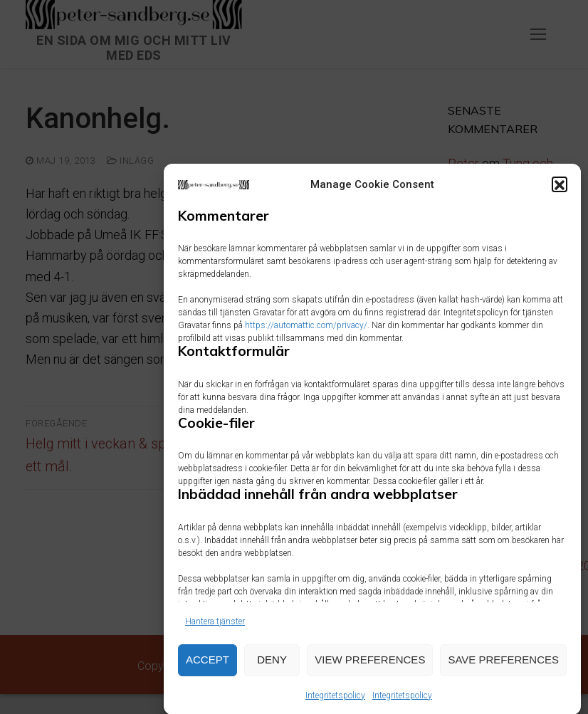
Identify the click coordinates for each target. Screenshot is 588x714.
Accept (208, 667)
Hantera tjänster (215, 628)
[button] (560, 191)
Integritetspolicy (335, 702)
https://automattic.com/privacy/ (306, 332)
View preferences (370, 667)
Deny (272, 667)
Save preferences (503, 667)
